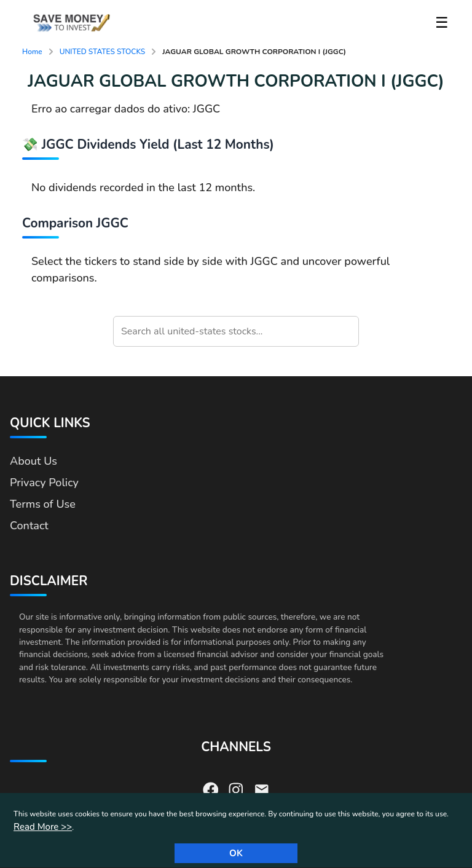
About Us (33, 461)
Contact (29, 526)
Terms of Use (43, 504)
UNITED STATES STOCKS (103, 52)
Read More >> (43, 827)
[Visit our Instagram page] (236, 789)
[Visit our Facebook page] (211, 789)
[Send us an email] (262, 789)
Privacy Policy (44, 483)
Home (32, 52)
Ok (236, 853)
